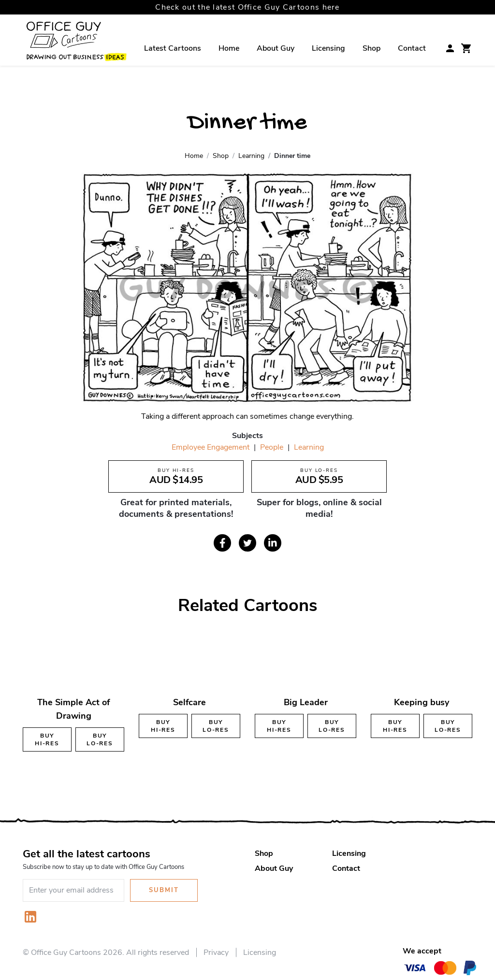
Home (229, 48)
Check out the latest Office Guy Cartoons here (247, 7)
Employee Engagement (211, 447)
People (272, 447)
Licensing (328, 48)
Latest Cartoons (173, 48)
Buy (47, 739)
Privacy (216, 952)
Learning (309, 447)
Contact (412, 48)
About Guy (276, 48)
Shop (371, 48)
